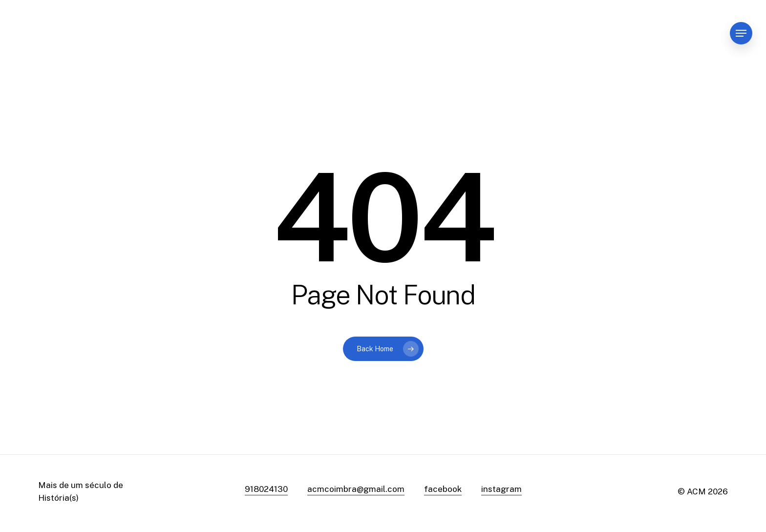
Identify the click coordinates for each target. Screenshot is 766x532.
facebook (443, 489)
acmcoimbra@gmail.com (356, 489)
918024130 (266, 489)
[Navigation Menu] (741, 33)
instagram (501, 489)
